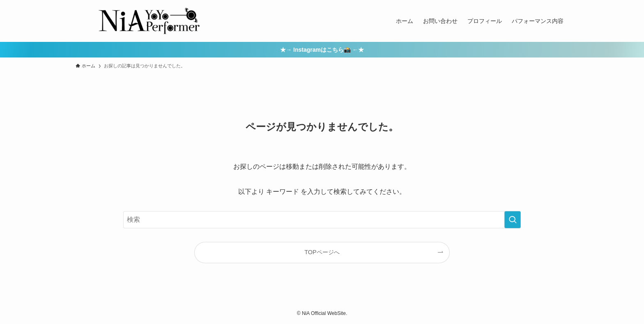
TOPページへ (322, 252)
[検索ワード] (322, 220)
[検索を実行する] (513, 220)
